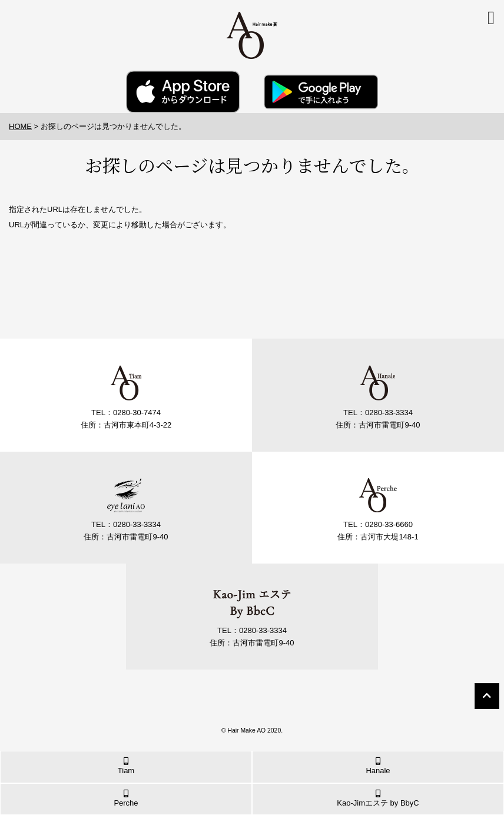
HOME (20, 126)
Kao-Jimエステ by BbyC (378, 799)
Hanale (378, 766)
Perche (126, 799)
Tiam (126, 766)
